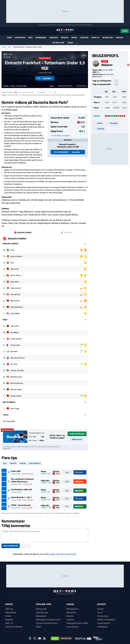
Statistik (119, 37)
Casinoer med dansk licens (47, 623)
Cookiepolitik (102, 627)
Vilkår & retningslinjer (106, 620)
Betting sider (41, 609)
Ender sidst (16, 471)
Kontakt (101, 609)
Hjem (4, 47)
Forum (74, 37)
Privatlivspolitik (104, 623)
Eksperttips (20, 37)
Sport (10, 37)
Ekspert (13, 463)
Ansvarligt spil (72, 627)
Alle (5, 463)
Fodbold (6, 86)
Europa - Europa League (18, 86)
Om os (100, 612)
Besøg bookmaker (77, 434)
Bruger (23, 463)
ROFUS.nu (61, 25)
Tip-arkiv (112, 123)
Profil (98, 123)
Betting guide (58, 43)
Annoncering (102, 616)
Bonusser (54, 37)
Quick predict (35, 463)
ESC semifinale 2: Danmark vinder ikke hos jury (22, 480)
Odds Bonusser (42, 612)
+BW (84, 55)
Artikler (65, 37)
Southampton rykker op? (21, 489)
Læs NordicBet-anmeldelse (60, 135)
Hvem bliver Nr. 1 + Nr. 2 (21, 497)
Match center (8, 54)
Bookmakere (41, 37)
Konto (125, 31)
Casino (70, 43)
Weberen (11, 92)
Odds (30, 37)
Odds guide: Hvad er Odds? (77, 623)
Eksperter (9, 620)
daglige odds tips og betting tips (63, 554)
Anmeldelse (77, 439)
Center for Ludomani (14, 627)
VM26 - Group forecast (21, 505)
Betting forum (72, 609)
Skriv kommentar (11, 546)
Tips (9, 47)
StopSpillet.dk (89, 25)
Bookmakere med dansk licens (48, 620)
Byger (50, 86)
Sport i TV (95, 37)
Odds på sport (11, 612)
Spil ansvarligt (44, 25)
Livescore (84, 37)
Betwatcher (108, 37)
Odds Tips (9, 609)
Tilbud (38, 627)
